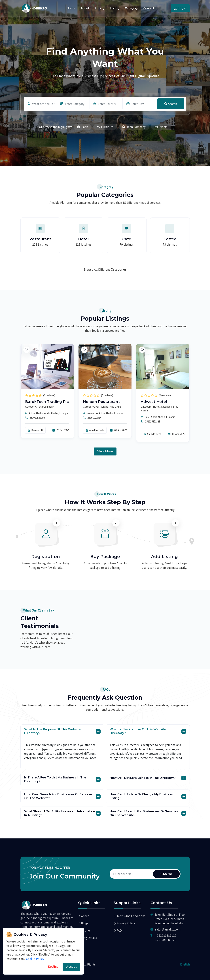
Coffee (170, 239)
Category (131, 8)
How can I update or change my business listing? (141, 796)
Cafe (127, 239)
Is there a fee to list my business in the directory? (55, 779)
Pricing (100, 8)
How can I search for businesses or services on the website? (58, 796)
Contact (149, 8)
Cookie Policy (35, 959)
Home (71, 8)
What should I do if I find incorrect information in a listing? (60, 813)
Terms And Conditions (131, 916)
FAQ (119, 931)
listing (85, 931)
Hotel (83, 239)
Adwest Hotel (154, 402)
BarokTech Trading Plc (47, 402)
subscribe (166, 874)
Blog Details (89, 938)
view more (105, 451)
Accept (71, 967)
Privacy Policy (126, 923)
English (185, 964)
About (85, 8)
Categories (119, 269)
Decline (53, 967)
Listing (115, 8)
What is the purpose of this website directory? (52, 731)
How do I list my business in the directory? (143, 778)
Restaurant (40, 239)
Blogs (85, 923)
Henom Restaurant (101, 402)
